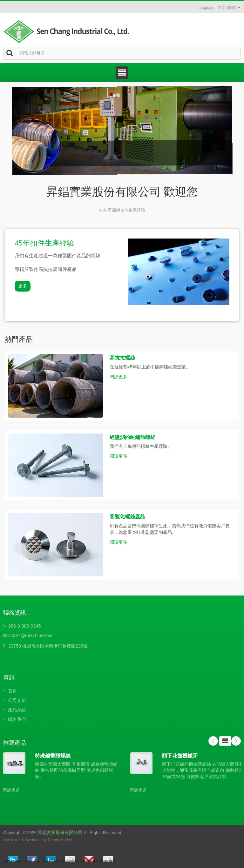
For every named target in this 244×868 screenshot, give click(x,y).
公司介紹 (17, 700)
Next (236, 741)
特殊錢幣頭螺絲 (53, 756)
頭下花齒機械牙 (180, 756)
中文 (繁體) (227, 8)
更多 (23, 286)
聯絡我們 (17, 719)
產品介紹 (17, 710)
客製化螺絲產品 (127, 516)
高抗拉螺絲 (122, 358)
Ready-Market (60, 840)
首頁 (12, 691)
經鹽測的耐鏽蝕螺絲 (132, 437)
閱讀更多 (119, 377)
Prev (213, 741)
